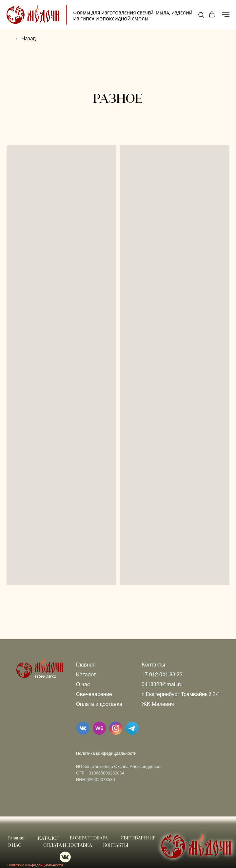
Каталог (86, 675)
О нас (83, 685)
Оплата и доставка (99, 705)
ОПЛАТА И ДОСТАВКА (68, 846)
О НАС (14, 846)
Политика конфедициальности (106, 753)
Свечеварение (94, 695)
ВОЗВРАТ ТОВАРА (89, 838)
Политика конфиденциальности (35, 865)
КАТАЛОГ (49, 839)
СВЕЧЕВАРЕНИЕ (138, 838)
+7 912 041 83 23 (162, 675)
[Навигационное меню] (226, 15)
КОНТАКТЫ (116, 846)
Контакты (153, 665)
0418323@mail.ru (162, 685)
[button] (201, 15)
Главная (86, 665)
